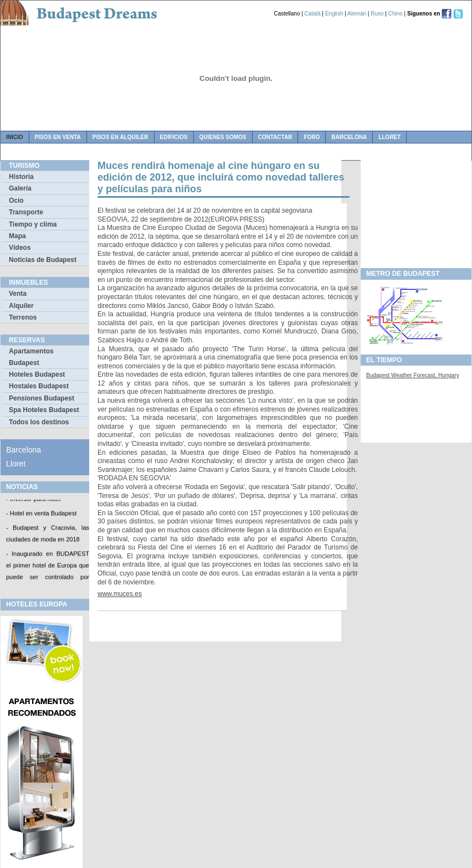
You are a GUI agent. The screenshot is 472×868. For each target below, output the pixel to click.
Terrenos (23, 317)
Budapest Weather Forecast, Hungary (413, 375)
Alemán (357, 14)
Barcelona (349, 137)
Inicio (15, 137)
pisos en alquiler (120, 137)
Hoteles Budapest (37, 374)
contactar (275, 137)
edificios (174, 137)
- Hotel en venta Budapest (41, 514)
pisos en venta (58, 137)
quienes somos (223, 137)
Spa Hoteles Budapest (44, 410)
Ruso (377, 14)
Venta (18, 294)
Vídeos (20, 248)
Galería (20, 188)
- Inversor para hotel (33, 500)
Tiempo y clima (33, 224)
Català (313, 14)
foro (312, 137)
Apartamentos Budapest (31, 357)
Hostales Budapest (39, 386)
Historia (21, 177)
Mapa (17, 236)
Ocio (16, 201)
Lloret (389, 137)
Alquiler (21, 306)
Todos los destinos (39, 422)
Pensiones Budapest (42, 398)
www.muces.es (120, 594)
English (334, 14)
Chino (396, 14)
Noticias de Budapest (43, 260)
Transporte (26, 212)
